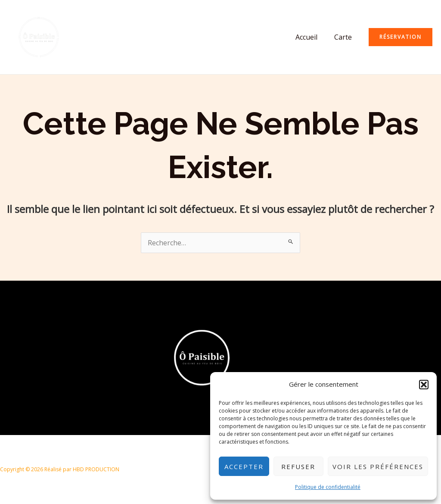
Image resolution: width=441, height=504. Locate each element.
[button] (424, 385)
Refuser (298, 466)
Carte (344, 37)
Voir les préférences (378, 466)
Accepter (244, 466)
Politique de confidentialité (328, 487)
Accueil (311, 37)
